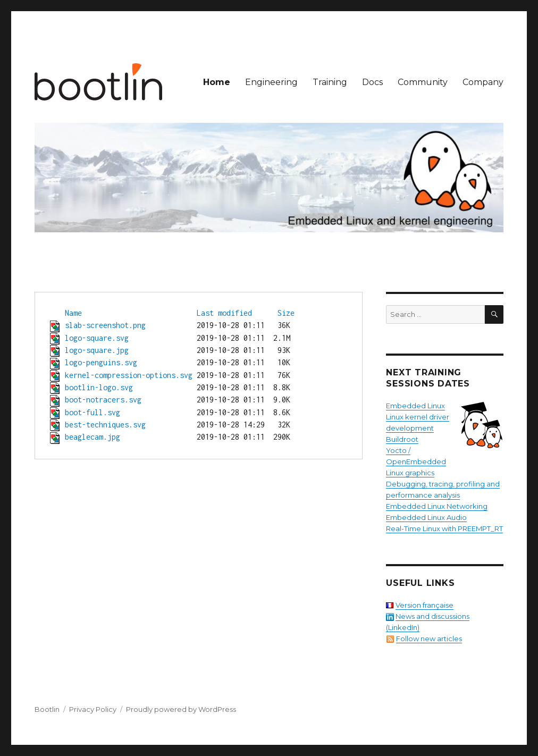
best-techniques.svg (105, 425)
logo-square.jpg (97, 350)
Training (330, 82)
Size (286, 313)
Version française (424, 605)
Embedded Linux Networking (437, 506)
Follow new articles (429, 639)
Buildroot (402, 439)
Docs (372, 82)
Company (483, 82)
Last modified (224, 313)
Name (73, 313)
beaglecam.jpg (93, 437)
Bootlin (47, 709)
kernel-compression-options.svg (129, 375)
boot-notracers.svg (103, 400)
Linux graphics (410, 473)
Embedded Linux (415, 406)
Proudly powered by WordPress (181, 709)
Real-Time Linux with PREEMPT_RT (444, 528)
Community (423, 82)
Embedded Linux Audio (426, 517)
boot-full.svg (93, 412)
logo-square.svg (97, 338)
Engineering (271, 82)
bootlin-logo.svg (99, 387)
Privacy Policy (93, 709)
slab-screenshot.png (105, 325)
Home (217, 82)
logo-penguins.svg (101, 362)
